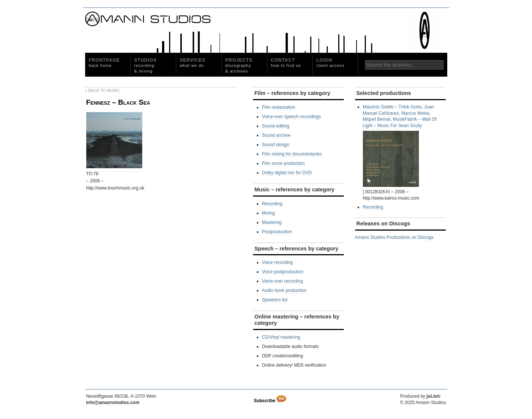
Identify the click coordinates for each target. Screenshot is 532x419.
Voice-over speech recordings (292, 117)
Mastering (272, 222)
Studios (146, 65)
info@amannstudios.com (113, 403)
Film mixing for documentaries (292, 154)
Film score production (284, 163)
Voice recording (278, 262)
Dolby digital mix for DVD (287, 173)
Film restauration (279, 107)
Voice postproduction (283, 272)
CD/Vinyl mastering (281, 337)
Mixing (269, 213)
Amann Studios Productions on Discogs (394, 237)
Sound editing (276, 126)
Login (331, 63)
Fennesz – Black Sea (118, 102)
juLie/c (433, 396)
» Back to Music (103, 90)
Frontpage (104, 63)
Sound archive (276, 135)
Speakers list (275, 300)
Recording (272, 204)
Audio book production (284, 290)
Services (193, 63)
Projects (239, 65)
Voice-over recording (283, 281)
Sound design (276, 145)
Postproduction (277, 232)
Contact (286, 63)
